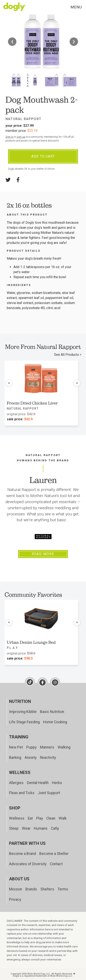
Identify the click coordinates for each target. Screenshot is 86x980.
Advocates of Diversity (28, 864)
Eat (30, 818)
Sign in (9, 137)
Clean (51, 818)
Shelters (47, 889)
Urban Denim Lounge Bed (31, 642)
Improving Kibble (23, 712)
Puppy (31, 747)
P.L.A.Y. (13, 648)
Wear (26, 828)
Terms (63, 889)
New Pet (16, 747)
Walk (63, 818)
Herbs (57, 783)
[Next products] (77, 383)
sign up (21, 137)
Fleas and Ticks (22, 793)
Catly (55, 828)
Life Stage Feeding (24, 722)
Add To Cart (43, 156)
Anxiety (31, 758)
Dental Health (38, 783)
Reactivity (48, 758)
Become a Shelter (54, 854)
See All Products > (68, 355)
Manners (47, 747)
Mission (16, 889)
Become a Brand (22, 854)
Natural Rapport (23, 119)
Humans (41, 828)
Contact (56, 864)
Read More (43, 554)
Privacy (15, 899)
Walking (64, 747)
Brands (31, 889)
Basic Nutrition (52, 712)
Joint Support (49, 793)
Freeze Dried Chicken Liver (32, 403)
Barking (15, 758)
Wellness (17, 818)
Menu (76, 7)
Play (40, 818)
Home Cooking (55, 722)
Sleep (14, 828)
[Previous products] (9, 383)
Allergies (16, 783)
